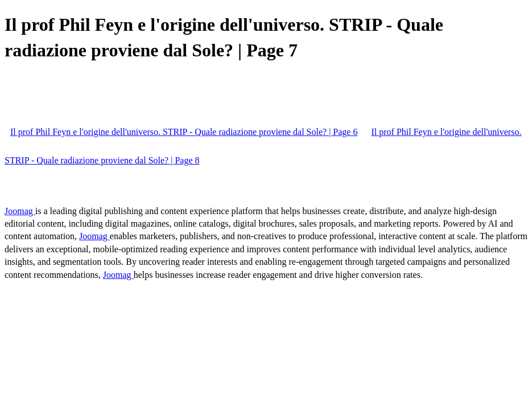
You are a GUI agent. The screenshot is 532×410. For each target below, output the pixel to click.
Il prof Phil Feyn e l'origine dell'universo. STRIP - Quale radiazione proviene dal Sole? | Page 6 (184, 132)
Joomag (20, 211)
